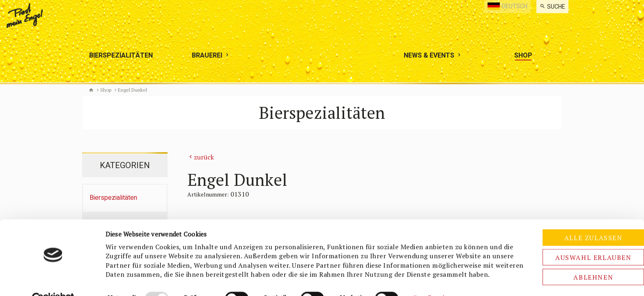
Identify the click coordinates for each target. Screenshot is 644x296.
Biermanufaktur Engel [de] (91, 90)
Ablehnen (576, 250)
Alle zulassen (575, 210)
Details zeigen (434, 280)
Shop (106, 90)
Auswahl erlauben (575, 230)
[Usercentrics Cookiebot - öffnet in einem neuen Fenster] (53, 280)
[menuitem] (552, 7)
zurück (204, 157)
